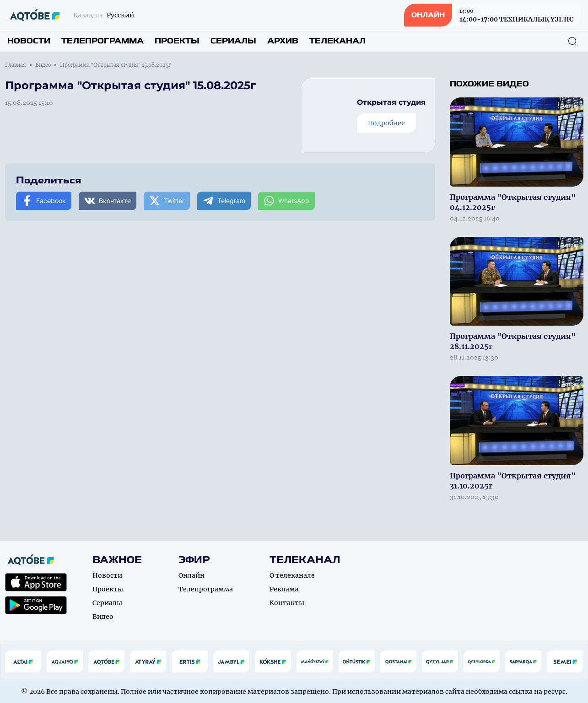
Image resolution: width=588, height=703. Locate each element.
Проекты (177, 41)
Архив (283, 41)
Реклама (284, 589)
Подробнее (386, 123)
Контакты (287, 603)
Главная (16, 65)
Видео (43, 65)
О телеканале (292, 575)
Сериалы (233, 41)
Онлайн (192, 575)
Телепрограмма (102, 41)
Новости (29, 41)
